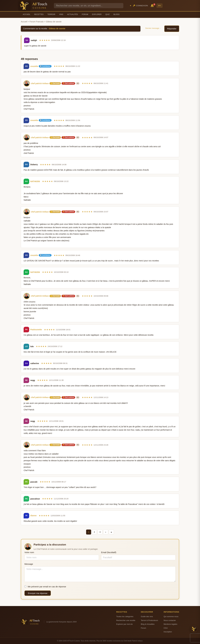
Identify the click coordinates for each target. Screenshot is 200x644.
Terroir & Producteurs (149, 620)
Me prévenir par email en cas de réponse (45, 587)
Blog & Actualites (148, 624)
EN (159, 6)
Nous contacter (170, 620)
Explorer (97, 14)
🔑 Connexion (140, 6)
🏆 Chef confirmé (68, 83)
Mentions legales (170, 624)
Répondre (172, 29)
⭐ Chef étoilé (55, 83)
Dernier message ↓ (153, 28)
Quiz (107, 14)
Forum (85, 14)
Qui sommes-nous (171, 616)
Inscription (168, 632)
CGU (166, 628)
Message (29, 564)
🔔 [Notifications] (153, 5)
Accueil (27, 14)
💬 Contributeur (45, 66)
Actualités (72, 14)
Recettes (39, 14)
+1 (78, 83)
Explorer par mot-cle (124, 624)
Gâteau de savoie (57, 29)
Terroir (51, 14)
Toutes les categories (125, 616)
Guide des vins (147, 616)
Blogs (116, 14)
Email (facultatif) (109, 552)
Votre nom (29, 552)
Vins (61, 14)
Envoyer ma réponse (38, 593)
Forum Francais (37, 22)
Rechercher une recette (126, 620)
